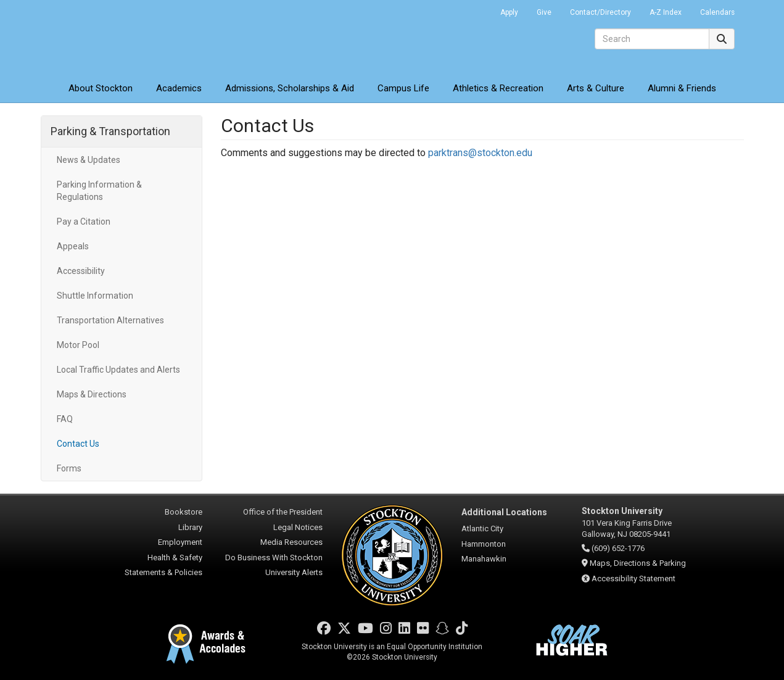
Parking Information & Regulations (99, 191)
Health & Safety (175, 558)
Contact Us (78, 444)
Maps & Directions (92, 394)
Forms (69, 468)
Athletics (498, 88)
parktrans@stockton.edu (480, 153)
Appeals (73, 246)
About (101, 88)
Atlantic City (482, 529)
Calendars (717, 12)
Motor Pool (78, 345)
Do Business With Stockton (274, 558)
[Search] (652, 39)
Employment (180, 542)
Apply (509, 12)
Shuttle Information (95, 296)
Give (544, 12)
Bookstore (184, 512)
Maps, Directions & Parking (638, 563)
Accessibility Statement (633, 578)
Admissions (290, 88)
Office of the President (283, 512)
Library (190, 527)
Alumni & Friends (682, 88)
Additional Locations (504, 512)
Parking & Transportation (110, 131)
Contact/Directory (600, 12)
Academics (179, 88)
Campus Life (403, 88)
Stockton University (130, 37)
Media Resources (291, 542)
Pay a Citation (84, 222)
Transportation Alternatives (110, 320)
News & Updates (89, 160)
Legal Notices (298, 527)
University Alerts (294, 572)
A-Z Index (666, 12)
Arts (596, 88)
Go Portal (475, 9)
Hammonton (484, 544)
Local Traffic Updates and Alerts (118, 370)
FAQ (65, 419)
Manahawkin (484, 559)
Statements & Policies (163, 572)
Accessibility (81, 271)
